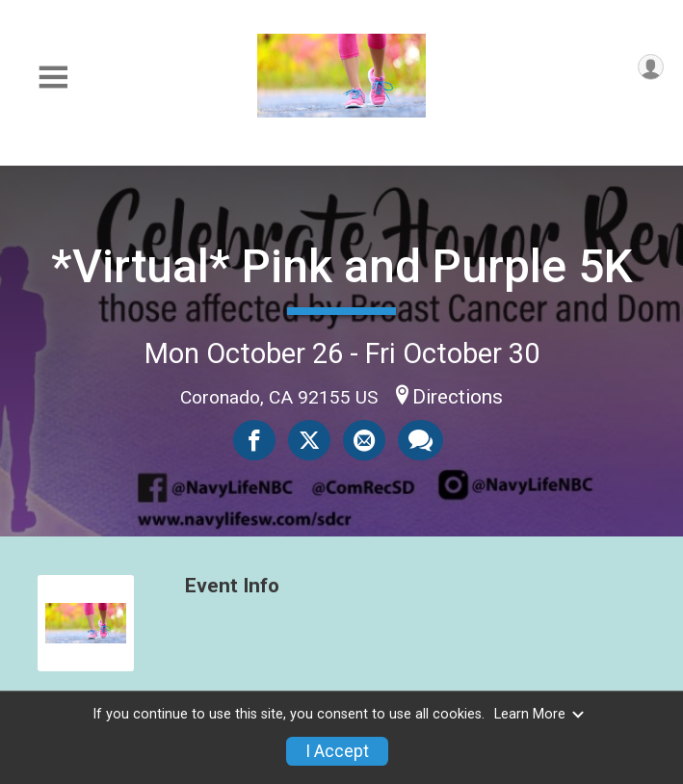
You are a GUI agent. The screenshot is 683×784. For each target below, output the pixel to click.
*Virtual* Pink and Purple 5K (342, 266)
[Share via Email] (364, 440)
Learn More (539, 714)
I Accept (337, 751)
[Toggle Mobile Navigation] (53, 78)
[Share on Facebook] (254, 440)
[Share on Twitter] (309, 440)
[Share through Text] (420, 440)
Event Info (232, 586)
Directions (458, 397)
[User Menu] (651, 67)
